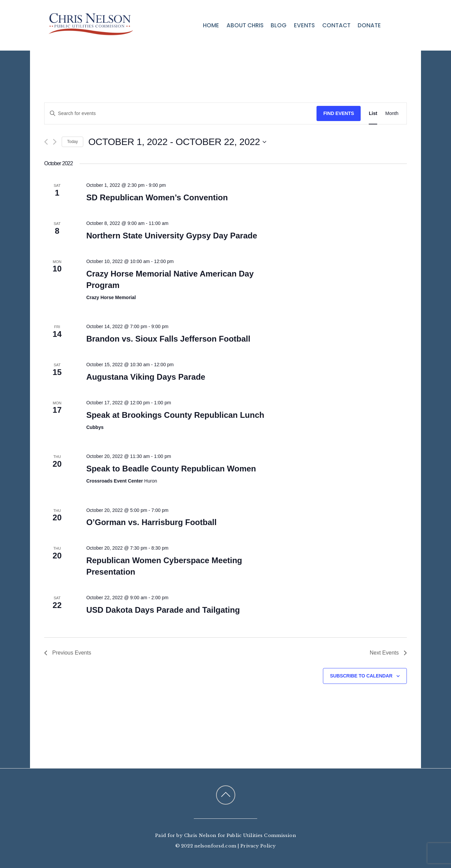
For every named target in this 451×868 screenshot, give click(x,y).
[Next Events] (55, 142)
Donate (369, 25)
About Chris (245, 25)
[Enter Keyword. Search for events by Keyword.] (181, 113)
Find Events (339, 113)
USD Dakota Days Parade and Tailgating (163, 610)
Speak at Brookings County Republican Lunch (175, 415)
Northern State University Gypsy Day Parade (172, 236)
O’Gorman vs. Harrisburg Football (152, 522)
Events (304, 25)
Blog (279, 25)
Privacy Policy (258, 846)
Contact (336, 25)
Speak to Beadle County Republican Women (171, 469)
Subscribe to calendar (361, 676)
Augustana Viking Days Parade (146, 377)
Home (211, 25)
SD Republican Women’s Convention (157, 197)
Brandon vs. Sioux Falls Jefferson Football (168, 339)
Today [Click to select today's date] (72, 142)
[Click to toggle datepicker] (177, 142)
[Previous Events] (46, 142)
